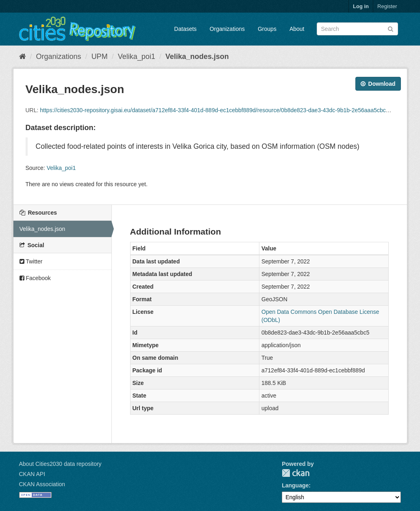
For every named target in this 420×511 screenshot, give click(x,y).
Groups (267, 29)
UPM (100, 57)
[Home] (23, 57)
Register (387, 6)
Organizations (227, 29)
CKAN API (32, 474)
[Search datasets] (357, 29)
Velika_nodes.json (197, 57)
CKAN (296, 473)
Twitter (31, 261)
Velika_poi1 (137, 57)
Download (378, 84)
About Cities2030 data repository (60, 464)
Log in (361, 6)
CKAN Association (42, 484)
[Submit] (391, 28)
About (297, 29)
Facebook (35, 278)
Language (295, 485)
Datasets (185, 29)
